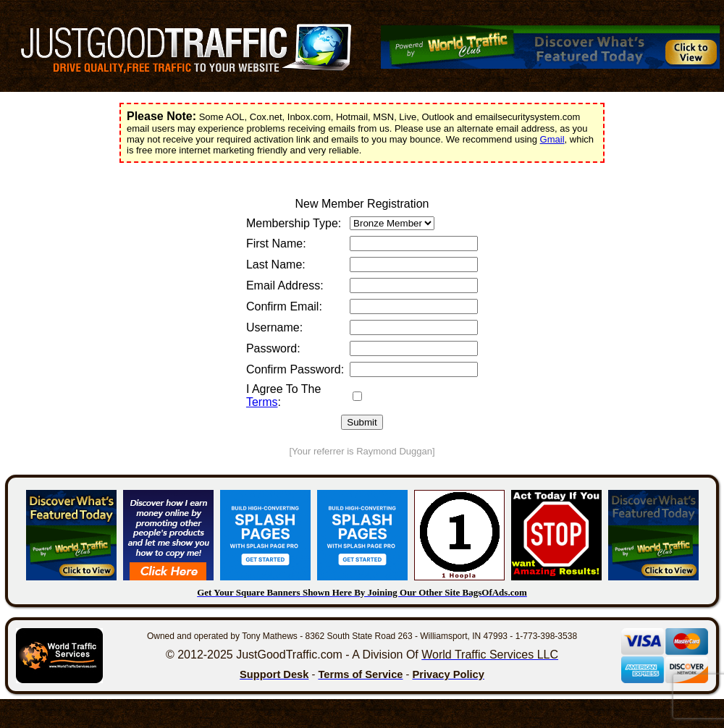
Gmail (552, 139)
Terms (262, 402)
